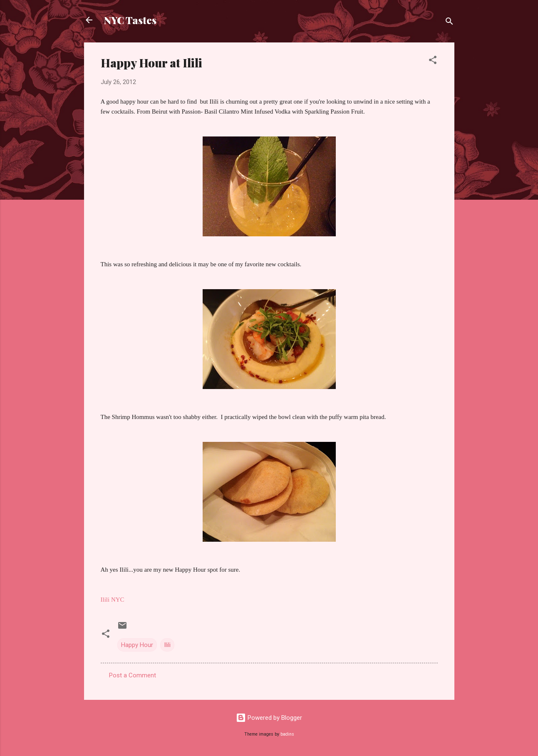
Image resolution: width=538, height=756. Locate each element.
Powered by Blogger (269, 718)
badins (287, 734)
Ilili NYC (113, 600)
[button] (433, 61)
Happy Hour (137, 645)
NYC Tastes (130, 20)
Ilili (167, 645)
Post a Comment (133, 675)
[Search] (449, 23)
